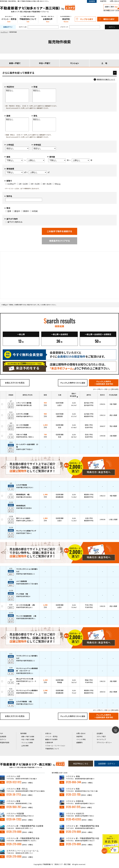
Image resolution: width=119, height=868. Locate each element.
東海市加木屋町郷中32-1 (25, 416)
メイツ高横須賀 (22, 581)
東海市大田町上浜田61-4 (25, 521)
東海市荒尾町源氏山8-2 (24, 607)
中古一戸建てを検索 (28, 739)
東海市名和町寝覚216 (24, 427)
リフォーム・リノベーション (55, 746)
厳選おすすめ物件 (51, 739)
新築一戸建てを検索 (28, 736)
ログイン (3, 739)
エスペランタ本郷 (22, 414)
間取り (74, 394)
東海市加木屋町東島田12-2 (25, 574)
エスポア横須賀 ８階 (24, 702)
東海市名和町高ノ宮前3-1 (25, 437)
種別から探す (109, 19)
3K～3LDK (34, 184)
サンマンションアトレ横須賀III (27, 690)
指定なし (17, 91)
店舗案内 (79, 742)
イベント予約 (81, 739)
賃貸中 (25, 211)
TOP (1, 733)
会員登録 (3, 736)
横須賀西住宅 (21, 506)
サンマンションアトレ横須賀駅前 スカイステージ (27, 670)
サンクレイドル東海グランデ (26, 531)
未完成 (34, 211)
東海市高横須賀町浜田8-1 (25, 693)
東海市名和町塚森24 (23, 596)
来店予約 (103, 1)
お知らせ (48, 733)
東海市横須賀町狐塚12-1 (25, 673)
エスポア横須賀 (22, 485)
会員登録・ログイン (107, 764)
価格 (45, 395)
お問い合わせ (114, 1)
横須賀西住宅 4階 (23, 494)
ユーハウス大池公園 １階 (25, 605)
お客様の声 (48, 19)
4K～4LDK (46, 184)
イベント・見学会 (9, 19)
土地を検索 (25, 746)
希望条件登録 (5, 742)
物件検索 (23, 733)
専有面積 (73, 396)
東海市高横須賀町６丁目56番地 (27, 584)
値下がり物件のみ (14, 222)
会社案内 (100, 733)
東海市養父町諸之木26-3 (25, 487)
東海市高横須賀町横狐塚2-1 (26, 618)
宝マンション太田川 (23, 518)
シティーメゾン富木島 (24, 403)
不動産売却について (28, 19)
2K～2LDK (22, 184)
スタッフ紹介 (101, 736)
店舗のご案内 (111, 7)
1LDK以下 (11, 184)
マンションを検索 (27, 742)
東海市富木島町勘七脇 (24, 405)
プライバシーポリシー (104, 742)
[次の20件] (115, 389)
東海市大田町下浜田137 (24, 449)
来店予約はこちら (81, 764)
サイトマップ (101, 739)
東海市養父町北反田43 (24, 497)
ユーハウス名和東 (22, 425)
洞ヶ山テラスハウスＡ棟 (25, 679)
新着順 (11, 395)
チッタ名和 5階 (22, 594)
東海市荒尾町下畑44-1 (24, 533)
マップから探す (87, 19)
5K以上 (57, 184)
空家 (8, 211)
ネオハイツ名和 (22, 435)
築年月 (102, 395)
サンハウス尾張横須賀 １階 (26, 616)
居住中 (16, 211)
